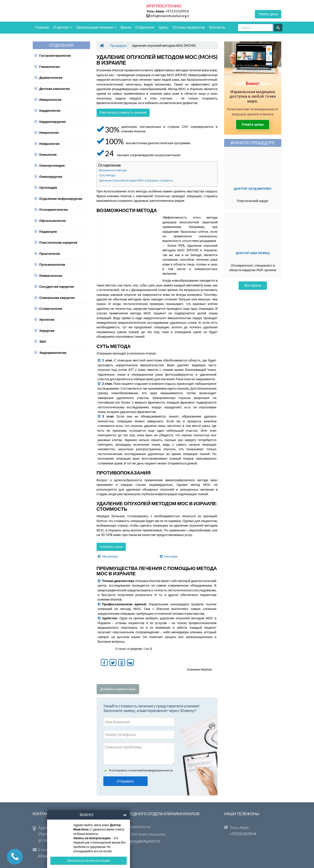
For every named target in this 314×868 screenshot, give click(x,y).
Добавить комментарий (118, 689)
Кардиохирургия (53, 122)
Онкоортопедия (52, 165)
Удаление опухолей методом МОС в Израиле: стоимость (136, 180)
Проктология (50, 253)
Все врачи (253, 285)
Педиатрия (48, 231)
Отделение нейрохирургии (61, 199)
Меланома (110, 556)
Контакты (217, 27)
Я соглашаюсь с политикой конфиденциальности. (141, 770)
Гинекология (49, 67)
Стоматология (51, 308)
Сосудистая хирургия (57, 286)
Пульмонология (52, 264)
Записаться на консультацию (88, 860)
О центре (63, 27)
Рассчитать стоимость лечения (123, 112)
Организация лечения (96, 27)
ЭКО (43, 341)
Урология (47, 319)
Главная (42, 27)
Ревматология (51, 276)
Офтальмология (52, 221)
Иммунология (50, 99)
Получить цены (111, 546)
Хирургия (47, 330)
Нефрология (49, 144)
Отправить (125, 781)
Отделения (145, 27)
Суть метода (107, 175)
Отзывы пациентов (189, 27)
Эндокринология (53, 353)
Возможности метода (113, 170)
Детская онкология (54, 89)
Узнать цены (268, 14)
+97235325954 (177, 11)
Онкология (48, 154)
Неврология (49, 132)
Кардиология (50, 110)
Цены (164, 27)
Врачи (126, 27)
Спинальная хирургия (57, 298)
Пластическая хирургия (58, 242)
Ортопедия (48, 187)
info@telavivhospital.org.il (170, 16)
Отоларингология (53, 209)
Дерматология (51, 77)
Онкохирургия (51, 176)
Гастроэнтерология (55, 55)
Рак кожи (171, 556)
